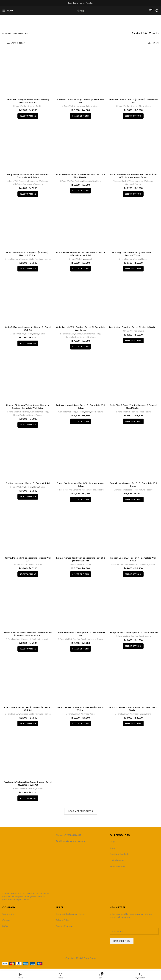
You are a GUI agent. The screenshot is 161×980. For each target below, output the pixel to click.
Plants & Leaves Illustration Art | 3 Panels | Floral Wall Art (134, 712)
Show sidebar (18, 43)
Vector (97, 107)
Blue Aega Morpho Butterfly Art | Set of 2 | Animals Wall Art (134, 255)
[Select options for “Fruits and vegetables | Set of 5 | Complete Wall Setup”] (80, 423)
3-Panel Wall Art (19, 107)
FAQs (5, 929)
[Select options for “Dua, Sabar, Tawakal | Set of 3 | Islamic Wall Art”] (134, 345)
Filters (155, 43)
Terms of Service (64, 929)
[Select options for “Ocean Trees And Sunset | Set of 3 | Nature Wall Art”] (80, 652)
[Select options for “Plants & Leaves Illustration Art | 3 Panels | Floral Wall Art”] (134, 727)
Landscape (92, 642)
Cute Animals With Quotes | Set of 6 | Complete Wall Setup (81, 330)
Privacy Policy (63, 923)
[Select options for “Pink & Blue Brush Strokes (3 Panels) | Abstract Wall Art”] (27, 727)
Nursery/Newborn (35, 185)
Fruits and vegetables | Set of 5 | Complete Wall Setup (80, 409)
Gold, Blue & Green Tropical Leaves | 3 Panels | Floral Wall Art (134, 409)
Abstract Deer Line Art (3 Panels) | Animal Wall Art (81, 101)
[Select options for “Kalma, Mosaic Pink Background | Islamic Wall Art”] (27, 577)
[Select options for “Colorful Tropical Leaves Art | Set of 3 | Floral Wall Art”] (27, 345)
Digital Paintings (36, 260)
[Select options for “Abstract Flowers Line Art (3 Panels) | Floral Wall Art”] (134, 116)
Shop (112, 851)
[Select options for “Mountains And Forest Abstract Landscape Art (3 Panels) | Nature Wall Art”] (27, 652)
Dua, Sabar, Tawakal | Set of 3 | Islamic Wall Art (134, 330)
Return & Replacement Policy (70, 917)
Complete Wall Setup (39, 182)
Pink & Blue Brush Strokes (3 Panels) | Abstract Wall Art (27, 712)
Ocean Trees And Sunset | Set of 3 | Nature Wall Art (80, 637)
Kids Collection (19, 185)
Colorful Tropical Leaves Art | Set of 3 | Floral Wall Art (27, 330)
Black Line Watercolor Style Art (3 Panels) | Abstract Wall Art (27, 255)
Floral (143, 107)
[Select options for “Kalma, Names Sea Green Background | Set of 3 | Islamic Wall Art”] (80, 577)
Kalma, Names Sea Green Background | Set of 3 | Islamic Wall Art (80, 562)
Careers (6, 923)
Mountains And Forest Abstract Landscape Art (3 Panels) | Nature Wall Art (27, 637)
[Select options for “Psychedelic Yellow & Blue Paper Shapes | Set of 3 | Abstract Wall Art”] (27, 802)
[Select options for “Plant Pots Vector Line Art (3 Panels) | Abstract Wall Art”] (80, 727)
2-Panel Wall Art (126, 260)
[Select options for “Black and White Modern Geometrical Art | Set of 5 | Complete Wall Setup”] (134, 195)
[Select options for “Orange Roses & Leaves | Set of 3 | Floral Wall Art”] (134, 652)
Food (94, 414)
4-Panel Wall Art (12, 414)
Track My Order (117, 869)
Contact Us (8, 917)
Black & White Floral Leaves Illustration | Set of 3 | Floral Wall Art (81, 177)
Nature (145, 260)
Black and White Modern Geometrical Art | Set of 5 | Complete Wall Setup (134, 177)
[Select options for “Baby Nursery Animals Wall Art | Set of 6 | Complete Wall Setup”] (27, 195)
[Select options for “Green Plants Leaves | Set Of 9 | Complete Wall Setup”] (134, 502)
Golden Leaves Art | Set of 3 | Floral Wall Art (27, 485)
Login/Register (117, 863)
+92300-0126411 (72, 838)
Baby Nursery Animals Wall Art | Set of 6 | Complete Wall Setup (27, 177)
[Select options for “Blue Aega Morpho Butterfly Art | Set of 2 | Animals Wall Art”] (134, 270)
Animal (89, 107)
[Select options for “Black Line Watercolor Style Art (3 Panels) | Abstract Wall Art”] (27, 270)
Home (5, 33)
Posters (39, 417)
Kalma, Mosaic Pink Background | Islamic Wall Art (27, 562)
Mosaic (39, 567)
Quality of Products (119, 857)
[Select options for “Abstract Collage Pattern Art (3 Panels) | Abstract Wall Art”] (27, 116)
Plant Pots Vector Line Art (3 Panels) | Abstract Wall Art (81, 712)
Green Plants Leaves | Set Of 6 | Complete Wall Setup (81, 487)
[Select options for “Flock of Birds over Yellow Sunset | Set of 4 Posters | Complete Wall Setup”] (27, 427)
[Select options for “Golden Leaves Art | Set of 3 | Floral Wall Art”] (27, 499)
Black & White (90, 182)
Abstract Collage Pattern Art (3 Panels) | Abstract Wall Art (27, 101)
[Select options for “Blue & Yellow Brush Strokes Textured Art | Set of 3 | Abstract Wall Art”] (80, 270)
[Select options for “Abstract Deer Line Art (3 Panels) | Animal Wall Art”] (80, 116)
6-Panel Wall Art (13, 182)
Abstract (31, 107)
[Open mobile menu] (8, 11)
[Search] (157, 11)
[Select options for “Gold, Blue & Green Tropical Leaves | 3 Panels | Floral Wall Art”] (134, 423)
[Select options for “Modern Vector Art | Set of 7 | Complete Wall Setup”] (134, 577)
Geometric (130, 185)
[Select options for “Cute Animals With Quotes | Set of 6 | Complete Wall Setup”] (80, 348)
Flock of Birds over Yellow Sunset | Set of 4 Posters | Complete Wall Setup (27, 409)
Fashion (40, 107)
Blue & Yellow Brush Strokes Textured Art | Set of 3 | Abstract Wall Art (80, 255)
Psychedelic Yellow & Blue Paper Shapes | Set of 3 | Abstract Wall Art (27, 787)
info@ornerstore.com (74, 844)
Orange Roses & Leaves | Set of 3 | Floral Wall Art (134, 637)
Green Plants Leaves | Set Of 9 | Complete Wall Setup (134, 487)
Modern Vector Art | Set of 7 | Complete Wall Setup (134, 562)
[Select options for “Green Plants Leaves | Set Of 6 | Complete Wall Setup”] (80, 502)
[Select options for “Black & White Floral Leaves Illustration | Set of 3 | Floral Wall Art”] (80, 191)
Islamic (142, 335)
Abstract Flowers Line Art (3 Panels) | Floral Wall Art (134, 101)
